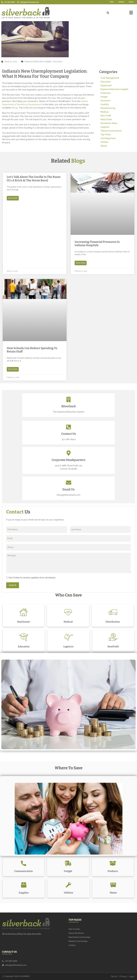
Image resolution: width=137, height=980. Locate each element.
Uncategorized (108, 138)
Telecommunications (111, 131)
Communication (24, 871)
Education (106, 82)
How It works (74, 929)
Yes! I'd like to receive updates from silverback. (32, 578)
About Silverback (76, 933)
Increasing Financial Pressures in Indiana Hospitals (97, 244)
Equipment (106, 85)
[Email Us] (69, 483)
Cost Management (110, 78)
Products (113, 871)
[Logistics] (68, 637)
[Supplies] (24, 885)
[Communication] (24, 863)
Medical (105, 112)
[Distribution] (113, 612)
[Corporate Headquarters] (69, 453)
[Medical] (68, 612)
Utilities (104, 142)
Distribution (113, 622)
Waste (104, 146)
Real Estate (106, 119)
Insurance (58, 62)
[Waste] (113, 885)
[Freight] (68, 863)
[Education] (24, 637)
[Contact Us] (69, 427)
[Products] (113, 863)
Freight (104, 97)
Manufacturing (108, 108)
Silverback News (109, 123)
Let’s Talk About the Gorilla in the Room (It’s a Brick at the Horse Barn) (34, 179)
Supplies (105, 127)
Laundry (105, 104)
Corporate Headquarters (68, 460)
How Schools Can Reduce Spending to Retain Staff (32, 350)
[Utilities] (68, 885)
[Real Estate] (24, 612)
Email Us (68, 489)
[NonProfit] (113, 637)
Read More (13, 198)
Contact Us (69, 434)
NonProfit (113, 647)
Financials (106, 93)
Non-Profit (106, 116)
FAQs (112, 2)
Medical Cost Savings (78, 941)
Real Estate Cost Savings (79, 937)
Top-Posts (106, 135)
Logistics (68, 647)
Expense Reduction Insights (38, 62)
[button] (131, 13)
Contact (121, 2)
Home (131, 2)
